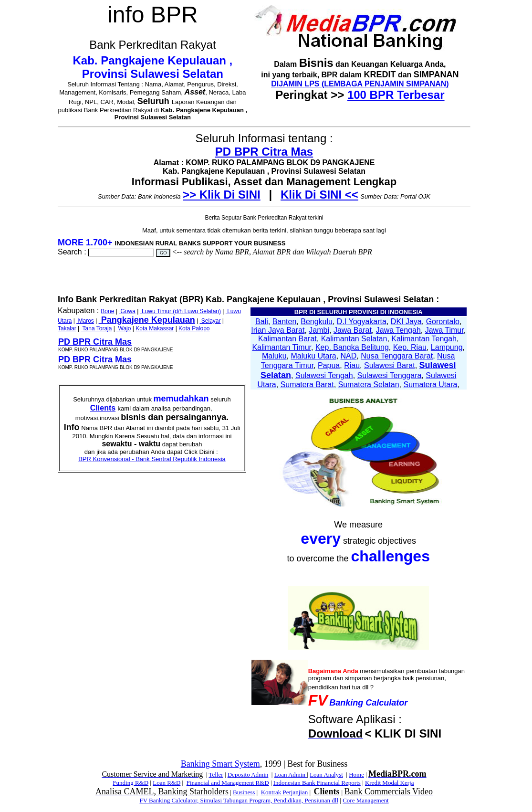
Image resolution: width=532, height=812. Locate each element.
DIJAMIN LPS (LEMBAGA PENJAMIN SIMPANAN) (360, 84)
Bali (262, 322)
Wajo (124, 328)
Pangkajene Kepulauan (147, 320)
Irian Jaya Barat (278, 330)
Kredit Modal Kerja (390, 783)
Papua (329, 365)
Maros (85, 321)
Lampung (447, 347)
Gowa (127, 311)
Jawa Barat (353, 330)
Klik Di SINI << (319, 195)
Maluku (274, 356)
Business (244, 792)
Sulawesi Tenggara (390, 375)
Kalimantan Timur (282, 347)
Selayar (210, 321)
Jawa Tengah (398, 330)
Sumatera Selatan (369, 385)
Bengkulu (317, 322)
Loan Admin (291, 775)
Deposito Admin (248, 775)
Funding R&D (130, 783)
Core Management (365, 800)
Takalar (67, 328)
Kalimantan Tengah (424, 339)
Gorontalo (443, 322)
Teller (216, 775)
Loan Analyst (326, 775)
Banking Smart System (220, 764)
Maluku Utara (314, 356)
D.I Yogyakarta (362, 322)
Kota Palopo (194, 328)
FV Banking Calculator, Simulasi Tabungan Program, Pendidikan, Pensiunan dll (239, 800)
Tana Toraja (96, 328)
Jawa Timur (444, 330)
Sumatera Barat (307, 385)
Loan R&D (167, 783)
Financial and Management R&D (228, 783)
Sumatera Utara (430, 385)
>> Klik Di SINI (222, 195)
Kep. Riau (410, 347)
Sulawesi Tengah (324, 375)
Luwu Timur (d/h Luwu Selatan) (181, 311)
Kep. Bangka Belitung (352, 347)
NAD (349, 356)
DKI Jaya (406, 322)
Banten (285, 322)
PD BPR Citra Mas (264, 152)
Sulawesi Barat (390, 365)
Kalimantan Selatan (354, 339)
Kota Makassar (155, 328)
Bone (107, 311)
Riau (352, 365)
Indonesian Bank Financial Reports (317, 783)
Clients (103, 408)
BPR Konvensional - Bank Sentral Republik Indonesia (152, 459)
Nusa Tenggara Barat (397, 356)
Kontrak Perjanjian (285, 792)
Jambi (319, 330)
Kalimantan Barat (287, 339)
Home (356, 775)
